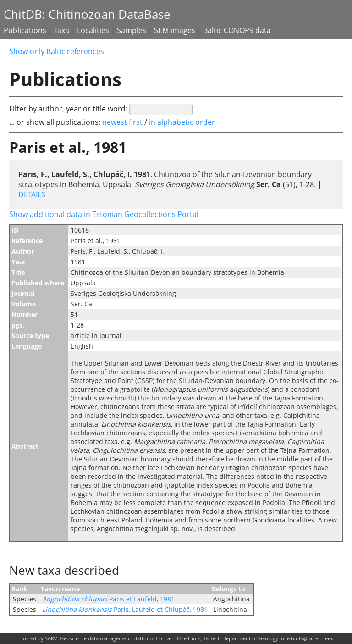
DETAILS (32, 194)
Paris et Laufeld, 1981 (108, 599)
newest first (123, 122)
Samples (132, 30)
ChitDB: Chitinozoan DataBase (87, 14)
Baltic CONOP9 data (237, 30)
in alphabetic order (182, 122)
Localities (93, 30)
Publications (25, 30)
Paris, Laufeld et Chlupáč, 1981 (125, 609)
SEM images (175, 30)
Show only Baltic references (57, 51)
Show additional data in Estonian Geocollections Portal (104, 214)
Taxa (62, 30)
